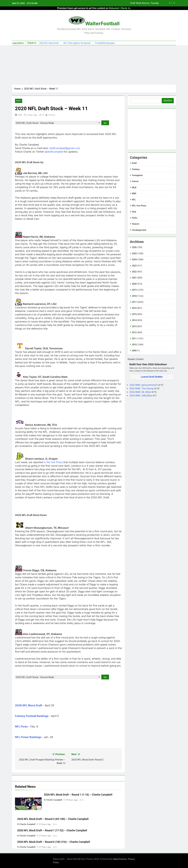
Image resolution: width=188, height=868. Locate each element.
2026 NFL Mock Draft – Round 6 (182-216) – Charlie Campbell (54, 842)
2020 (134, 284)
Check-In (125, 8)
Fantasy (136, 169)
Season (136, 224)
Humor (135, 181)
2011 (134, 339)
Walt (20, 115)
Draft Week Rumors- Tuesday (145, 3)
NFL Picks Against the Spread (77, 43)
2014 (134, 320)
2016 (134, 308)
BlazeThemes (120, 859)
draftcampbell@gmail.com (65, 148)
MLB (134, 187)
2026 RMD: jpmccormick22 (144, 385)
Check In (32, 43)
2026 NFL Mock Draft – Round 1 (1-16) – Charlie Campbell (78, 795)
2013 (134, 326)
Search (168, 101)
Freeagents (137, 175)
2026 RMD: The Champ (142, 389)
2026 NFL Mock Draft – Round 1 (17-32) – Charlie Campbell (52, 830)
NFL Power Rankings (28, 737)
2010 (134, 345)
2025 (134, 253)
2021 (134, 278)
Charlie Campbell (54, 800)
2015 (134, 314)
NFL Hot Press (139, 206)
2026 (134, 247)
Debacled (114, 8)
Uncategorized (139, 230)
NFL (134, 200)
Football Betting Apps (105, 43)
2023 (134, 266)
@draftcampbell (54, 152)
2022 (134, 272)
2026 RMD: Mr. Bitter (140, 392)
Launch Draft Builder (152, 377)
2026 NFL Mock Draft (49, 43)
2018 (134, 296)
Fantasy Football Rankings (32, 716)
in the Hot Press (53, 462)
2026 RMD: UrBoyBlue (141, 396)
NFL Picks (21, 727)
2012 (134, 332)
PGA (134, 212)
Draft (19, 101)
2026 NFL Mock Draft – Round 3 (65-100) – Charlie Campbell (53, 819)
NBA (134, 193)
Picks (135, 218)
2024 (134, 260)
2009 (134, 351)
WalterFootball (102, 23)
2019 (134, 290)
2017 (134, 302)
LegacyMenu (18, 43)
